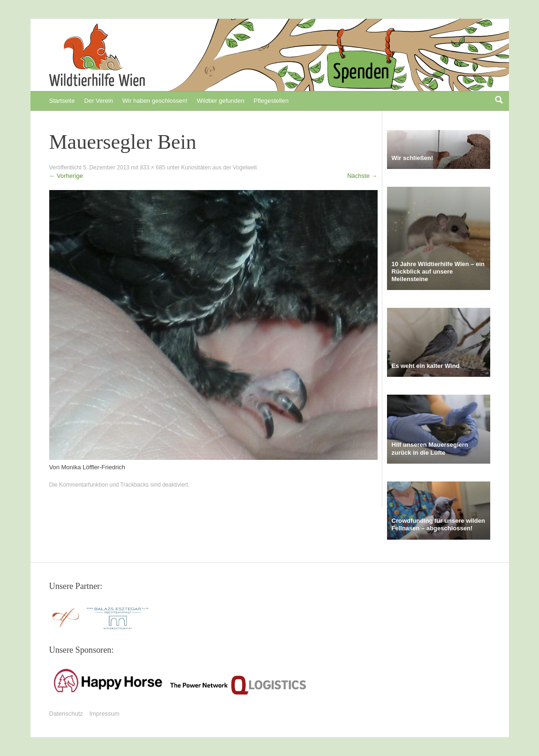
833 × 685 (152, 168)
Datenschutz (66, 714)
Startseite (62, 101)
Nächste (362, 176)
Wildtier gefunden (221, 101)
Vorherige (66, 176)
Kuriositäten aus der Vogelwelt (219, 168)
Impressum (104, 714)
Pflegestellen (271, 101)
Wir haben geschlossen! (155, 101)
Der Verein (98, 101)
